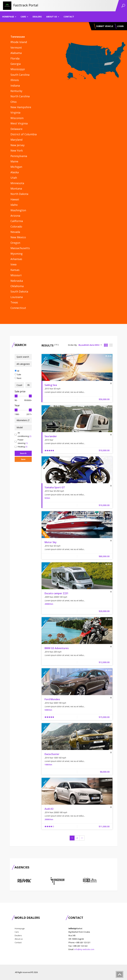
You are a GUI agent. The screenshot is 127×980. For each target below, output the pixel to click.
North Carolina (20, 96)
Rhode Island (19, 42)
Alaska (15, 172)
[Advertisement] (27, 513)
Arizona (15, 216)
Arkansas (16, 259)
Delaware (16, 129)
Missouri (16, 275)
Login (120, 26)
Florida (15, 58)
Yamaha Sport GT (55, 487)
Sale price (20, 391)
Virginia (15, 112)
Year (17, 405)
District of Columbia (24, 134)
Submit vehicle (105, 26)
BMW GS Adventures (57, 648)
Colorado (16, 226)
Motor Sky (51, 542)
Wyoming (17, 254)
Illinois (15, 80)
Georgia (16, 64)
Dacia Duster (52, 754)
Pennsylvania (19, 156)
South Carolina (20, 75)
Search (23, 453)
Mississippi (18, 69)
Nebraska (17, 281)
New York (17, 150)
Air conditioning (23, 434)
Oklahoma (17, 286)
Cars (24, 17)
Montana (16, 188)
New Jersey (18, 145)
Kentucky (16, 91)
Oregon (15, 243)
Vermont (16, 48)
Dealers (37, 17)
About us (53, 17)
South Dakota (19, 291)
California (17, 221)
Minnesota (17, 183)
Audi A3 (49, 809)
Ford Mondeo (52, 699)
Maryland (16, 140)
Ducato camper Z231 (56, 593)
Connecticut (18, 308)
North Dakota (19, 194)
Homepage (9, 17)
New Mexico (18, 237)
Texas (14, 302)
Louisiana (17, 297)
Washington (18, 210)
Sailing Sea (51, 385)
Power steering (21, 441)
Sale (18, 374)
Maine (14, 161)
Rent (18, 378)
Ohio (14, 102)
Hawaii (15, 199)
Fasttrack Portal (26, 5)
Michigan (16, 167)
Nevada (15, 232)
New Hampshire (21, 107)
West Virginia (19, 123)
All (17, 371)
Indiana (15, 86)
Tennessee (18, 37)
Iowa (13, 264)
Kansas (15, 270)
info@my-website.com (84, 949)
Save (23, 459)
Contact (69, 17)
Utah (14, 178)
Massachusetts (20, 248)
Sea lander (51, 436)
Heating (21, 447)
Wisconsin (17, 118)
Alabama (16, 53)
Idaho (14, 205)
